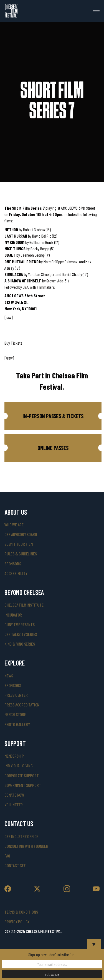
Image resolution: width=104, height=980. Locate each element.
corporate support (22, 775)
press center (16, 695)
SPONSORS (13, 685)
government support (23, 785)
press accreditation (22, 705)
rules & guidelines (21, 554)
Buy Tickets (13, 343)
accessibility (16, 573)
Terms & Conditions (21, 912)
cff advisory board (21, 534)
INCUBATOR (13, 615)
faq (7, 856)
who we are (14, 525)
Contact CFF (15, 865)
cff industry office (21, 836)
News (9, 676)
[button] (53, 416)
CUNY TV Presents (20, 624)
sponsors (13, 564)
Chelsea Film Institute (24, 605)
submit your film (19, 544)
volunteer (14, 804)
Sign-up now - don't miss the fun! (52, 955)
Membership (14, 756)
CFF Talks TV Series (21, 634)
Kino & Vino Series (20, 644)
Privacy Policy (17, 921)
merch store (15, 714)
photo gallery (17, 724)
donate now (14, 795)
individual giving (19, 765)
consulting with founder (26, 846)
